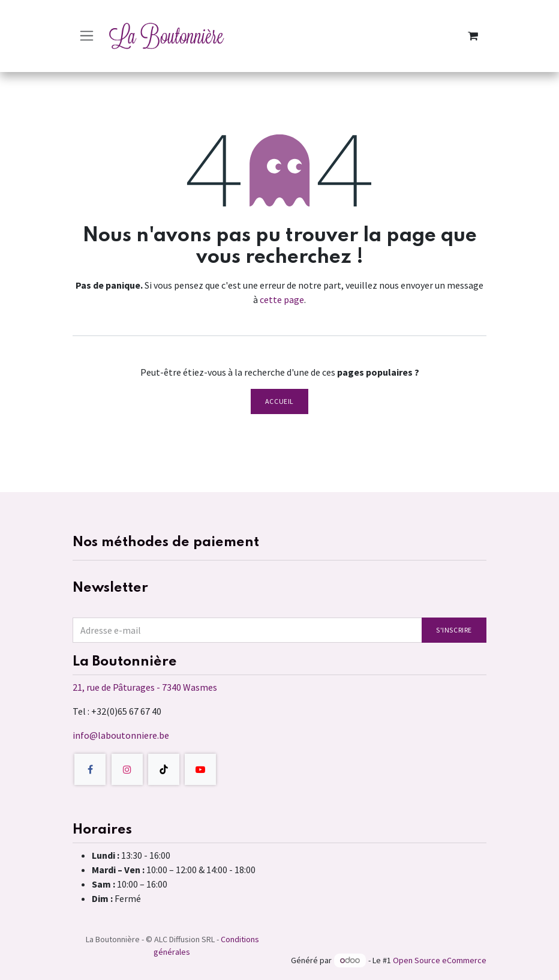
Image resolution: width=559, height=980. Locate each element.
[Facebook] (90, 769)
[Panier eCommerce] (473, 36)
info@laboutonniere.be (121, 735)
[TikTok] (164, 769)
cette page (282, 299)
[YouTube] (200, 769)
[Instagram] (127, 769)
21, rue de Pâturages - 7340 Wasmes (145, 687)
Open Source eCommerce (440, 960)
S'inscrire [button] (454, 630)
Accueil (279, 401)
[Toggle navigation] (87, 36)
